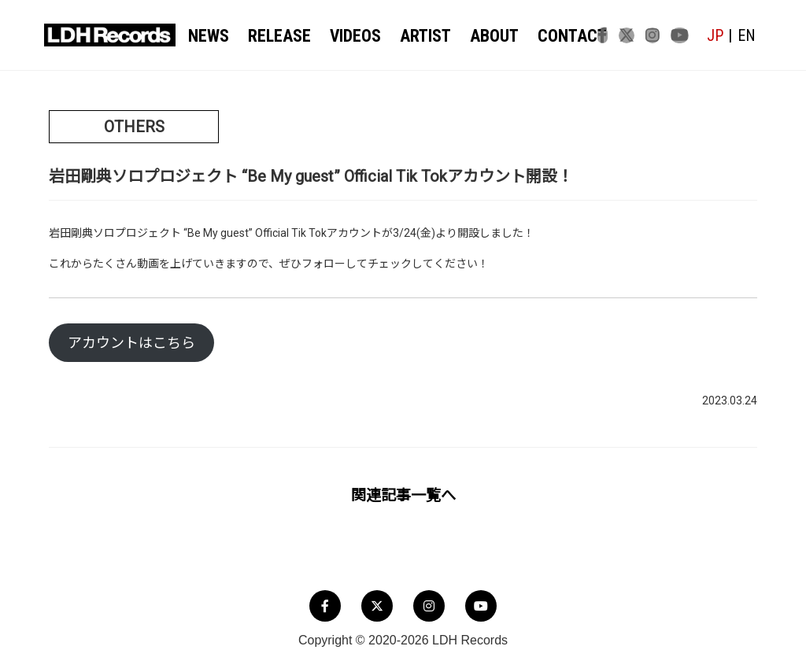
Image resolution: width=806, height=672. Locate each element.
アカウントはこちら (131, 343)
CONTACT (550, 36)
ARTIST (414, 36)
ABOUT (479, 36)
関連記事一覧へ (403, 495)
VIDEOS (348, 36)
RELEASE (276, 36)
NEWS (209, 36)
